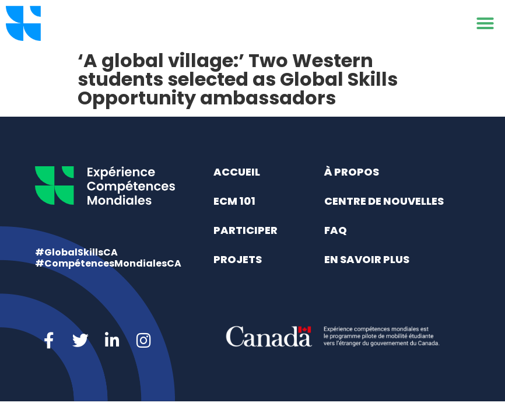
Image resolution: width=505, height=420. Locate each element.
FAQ (336, 230)
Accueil (237, 172)
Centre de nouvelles (384, 201)
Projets (238, 259)
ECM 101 (234, 201)
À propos (352, 172)
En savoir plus (367, 259)
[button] (485, 23)
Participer (246, 230)
